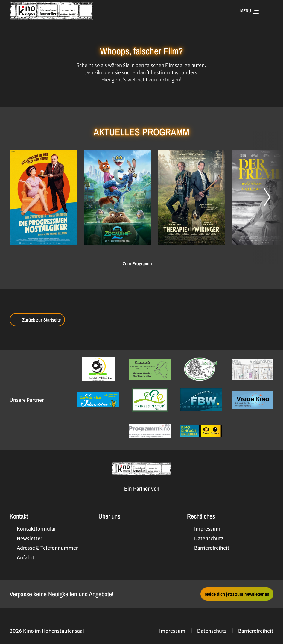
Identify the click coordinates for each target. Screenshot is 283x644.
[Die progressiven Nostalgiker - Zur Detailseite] (43, 197)
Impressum (172, 631)
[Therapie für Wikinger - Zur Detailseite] (191, 197)
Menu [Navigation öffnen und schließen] (249, 11)
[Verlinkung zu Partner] (98, 369)
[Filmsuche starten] (267, 11)
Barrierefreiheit (256, 631)
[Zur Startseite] (51, 11)
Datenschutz (212, 631)
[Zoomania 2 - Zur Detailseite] (117, 197)
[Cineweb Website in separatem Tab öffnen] (142, 496)
